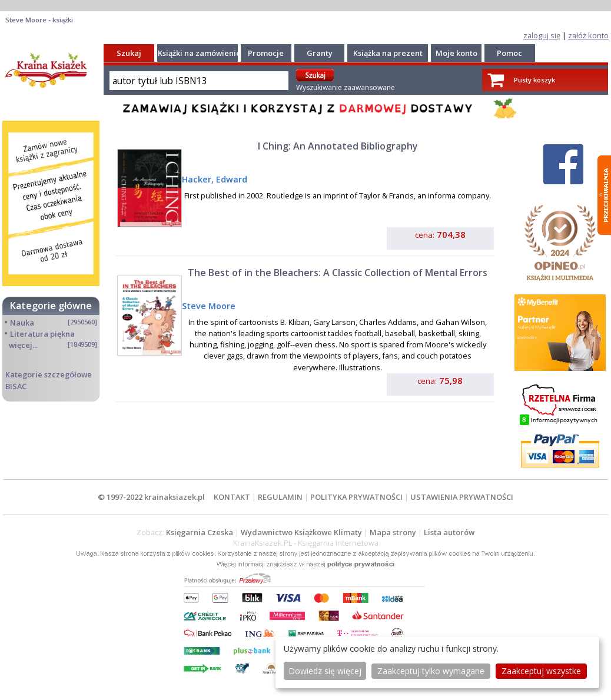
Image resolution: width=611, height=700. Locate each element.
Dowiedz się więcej (325, 671)
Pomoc (509, 53)
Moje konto (456, 53)
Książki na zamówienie (199, 53)
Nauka (22, 323)
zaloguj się (542, 35)
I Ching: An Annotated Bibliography (338, 146)
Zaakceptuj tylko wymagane (431, 671)
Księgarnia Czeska (200, 532)
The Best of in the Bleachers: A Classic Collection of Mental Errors (338, 273)
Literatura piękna (42, 334)
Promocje (266, 53)
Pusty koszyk (534, 80)
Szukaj (129, 53)
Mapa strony (393, 532)
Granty (320, 53)
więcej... (23, 345)
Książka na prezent (388, 53)
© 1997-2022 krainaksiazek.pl (151, 497)
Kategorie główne (51, 306)
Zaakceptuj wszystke (541, 671)
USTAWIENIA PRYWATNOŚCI (462, 497)
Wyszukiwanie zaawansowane (346, 87)
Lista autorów (449, 532)
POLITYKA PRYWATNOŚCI (356, 497)
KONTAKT (232, 497)
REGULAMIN (280, 497)
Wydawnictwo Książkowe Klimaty (301, 532)
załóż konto (588, 35)
